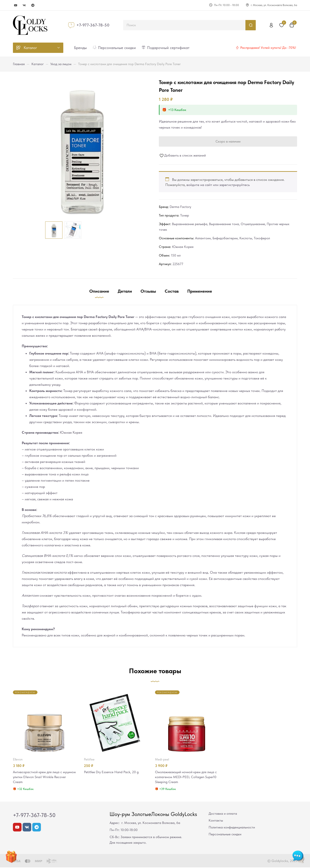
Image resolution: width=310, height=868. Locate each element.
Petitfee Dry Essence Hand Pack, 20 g (113, 772)
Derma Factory (180, 207)
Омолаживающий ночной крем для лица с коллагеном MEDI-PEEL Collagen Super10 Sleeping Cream (187, 777)
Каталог (38, 64)
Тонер (185, 215)
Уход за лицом (61, 64)
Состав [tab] (172, 291)
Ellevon (18, 759)
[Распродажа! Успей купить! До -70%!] (237, 48)
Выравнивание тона (224, 224)
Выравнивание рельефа (190, 224)
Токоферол (262, 238)
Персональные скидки (225, 835)
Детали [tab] (125, 291)
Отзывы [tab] (148, 291)
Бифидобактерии (225, 238)
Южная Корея (183, 247)
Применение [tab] (200, 291)
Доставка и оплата (223, 814)
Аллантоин (203, 238)
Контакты (216, 821)
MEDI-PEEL (162, 759)
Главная (19, 64)
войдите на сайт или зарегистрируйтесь (218, 185)
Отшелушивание (253, 224)
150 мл (176, 255)
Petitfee (89, 759)
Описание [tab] (99, 291)
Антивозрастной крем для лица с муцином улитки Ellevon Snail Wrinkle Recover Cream (42, 777)
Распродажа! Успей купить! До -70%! (268, 48)
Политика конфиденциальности (232, 828)
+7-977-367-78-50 (93, 25)
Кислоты (246, 238)
